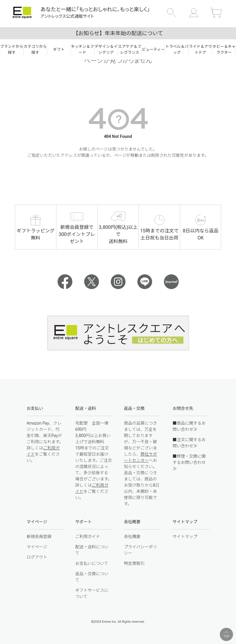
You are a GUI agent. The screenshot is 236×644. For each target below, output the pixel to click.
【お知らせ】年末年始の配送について (118, 33)
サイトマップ (185, 537)
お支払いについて (92, 563)
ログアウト (37, 557)
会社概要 (132, 537)
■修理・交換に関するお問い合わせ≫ (189, 462)
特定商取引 (134, 563)
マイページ (37, 547)
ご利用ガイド (88, 537)
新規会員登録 (39, 537)
